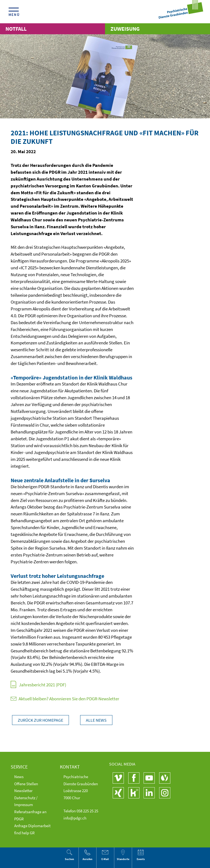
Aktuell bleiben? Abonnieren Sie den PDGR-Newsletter (65, 699)
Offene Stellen (26, 784)
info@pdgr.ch (75, 818)
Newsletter (23, 791)
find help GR (24, 833)
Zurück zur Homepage (40, 720)
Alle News (96, 720)
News (19, 777)
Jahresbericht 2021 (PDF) (43, 685)
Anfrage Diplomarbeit (32, 826)
